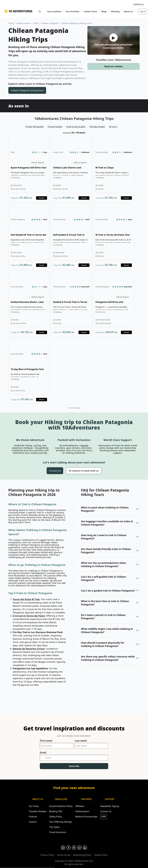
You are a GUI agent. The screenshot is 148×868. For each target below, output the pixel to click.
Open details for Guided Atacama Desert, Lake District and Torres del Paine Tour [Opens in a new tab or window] (29, 304)
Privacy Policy (47, 855)
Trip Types (54, 827)
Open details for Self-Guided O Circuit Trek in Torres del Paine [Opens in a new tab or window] (71, 236)
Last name (81, 741)
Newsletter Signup (110, 806)
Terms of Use (64, 855)
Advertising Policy (82, 855)
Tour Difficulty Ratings (61, 822)
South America (24, 23)
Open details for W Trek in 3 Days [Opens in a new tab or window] (114, 169)
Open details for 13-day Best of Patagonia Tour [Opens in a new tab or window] (29, 371)
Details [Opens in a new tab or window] (42, 198)
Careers (33, 822)
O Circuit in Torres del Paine (29, 616)
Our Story (34, 806)
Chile (36, 23)
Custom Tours (90, 11)
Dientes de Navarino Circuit (29, 649)
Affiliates (80, 806)
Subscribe (74, 766)
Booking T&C (56, 811)
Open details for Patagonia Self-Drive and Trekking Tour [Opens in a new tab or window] (114, 304)
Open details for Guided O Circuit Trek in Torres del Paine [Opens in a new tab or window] (71, 304)
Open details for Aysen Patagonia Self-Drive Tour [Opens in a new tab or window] (29, 169)
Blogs (104, 11)
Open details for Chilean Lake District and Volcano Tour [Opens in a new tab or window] (71, 169)
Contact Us (106, 811)
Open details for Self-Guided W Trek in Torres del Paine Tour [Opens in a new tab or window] (29, 236)
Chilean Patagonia (50, 23)
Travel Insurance (58, 832)
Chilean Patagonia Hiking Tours (77, 23)
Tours (11, 23)
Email (43, 753)
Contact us (138, 4)
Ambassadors (82, 811)
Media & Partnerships (86, 817)
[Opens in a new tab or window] (63, 848)
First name (46, 741)
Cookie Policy (101, 855)
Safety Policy (56, 817)
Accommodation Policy (61, 806)
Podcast (33, 817)
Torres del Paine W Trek (26, 599)
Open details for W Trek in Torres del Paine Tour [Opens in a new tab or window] (114, 236)
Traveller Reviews (38, 811)
